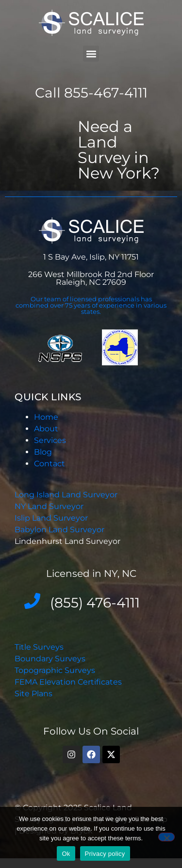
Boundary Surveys (50, 659)
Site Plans (33, 694)
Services (50, 440)
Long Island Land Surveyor (66, 495)
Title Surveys (39, 647)
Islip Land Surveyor (52, 518)
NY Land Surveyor (50, 506)
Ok (66, 854)
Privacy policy (105, 854)
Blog (43, 452)
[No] (166, 837)
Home (46, 417)
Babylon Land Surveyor (60, 530)
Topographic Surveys (55, 670)
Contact (50, 464)
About (46, 429)
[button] (91, 54)
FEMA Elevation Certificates (68, 682)
